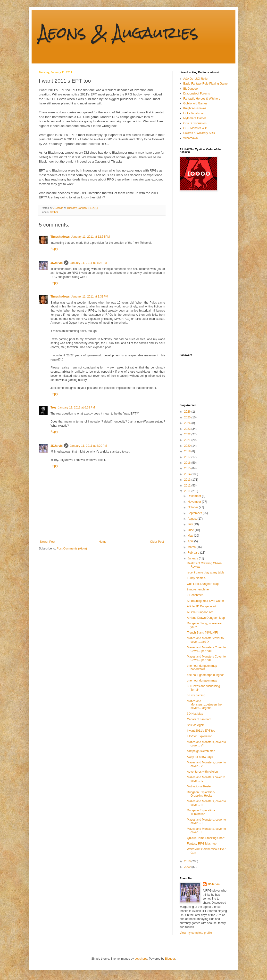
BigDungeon (191, 89)
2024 (188, 423)
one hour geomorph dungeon (206, 675)
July (191, 524)
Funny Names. (196, 578)
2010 (188, 861)
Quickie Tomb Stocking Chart (206, 838)
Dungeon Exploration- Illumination (201, 812)
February (194, 553)
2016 (188, 463)
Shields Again (196, 725)
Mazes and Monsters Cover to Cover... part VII (206, 658)
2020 (188, 446)
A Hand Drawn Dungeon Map (206, 618)
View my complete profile (196, 933)
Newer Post (48, 542)
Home (103, 542)
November (195, 502)
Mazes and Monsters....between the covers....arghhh (204, 705)
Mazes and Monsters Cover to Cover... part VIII (206, 649)
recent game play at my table (206, 572)
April (191, 541)
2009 (188, 867)
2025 (188, 417)
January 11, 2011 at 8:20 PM (88, 446)
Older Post (157, 542)
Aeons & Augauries (119, 32)
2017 (188, 457)
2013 (188, 480)
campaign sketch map (201, 751)
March (192, 547)
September (195, 513)
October (193, 507)
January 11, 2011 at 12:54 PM (90, 237)
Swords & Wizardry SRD (199, 133)
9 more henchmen (199, 589)
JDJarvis (57, 263)
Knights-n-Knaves (195, 108)
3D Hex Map (195, 714)
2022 (188, 434)
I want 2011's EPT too (201, 731)
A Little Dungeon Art (200, 612)
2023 (188, 429)
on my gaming (196, 695)
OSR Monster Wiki (195, 128)
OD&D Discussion (195, 123)
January (193, 558)
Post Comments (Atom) (72, 549)
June (191, 530)
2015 (188, 468)
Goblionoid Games (195, 103)
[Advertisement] (199, 272)
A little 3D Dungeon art (201, 606)
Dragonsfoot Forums (196, 94)
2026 (188, 412)
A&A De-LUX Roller (196, 79)
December (195, 496)
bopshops (141, 959)
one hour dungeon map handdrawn (202, 667)
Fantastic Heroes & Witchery (202, 99)
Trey (54, 408)
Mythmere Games (195, 118)
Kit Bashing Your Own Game (205, 601)
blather (54, 212)
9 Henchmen (195, 595)
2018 (188, 451)
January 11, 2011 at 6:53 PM (76, 408)
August (193, 519)
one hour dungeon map (202, 681)
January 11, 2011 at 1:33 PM (90, 297)
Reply (54, 249)
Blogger (170, 959)
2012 (188, 486)
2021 (188, 440)
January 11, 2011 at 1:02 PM (88, 263)
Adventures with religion (202, 772)
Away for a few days (200, 757)
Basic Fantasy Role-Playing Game (205, 84)
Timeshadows (60, 237)
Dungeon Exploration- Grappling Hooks (201, 794)
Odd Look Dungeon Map (203, 584)
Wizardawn (190, 138)
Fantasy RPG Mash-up (202, 844)
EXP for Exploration (200, 736)
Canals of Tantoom (199, 719)
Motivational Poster (199, 786)
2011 (188, 491)
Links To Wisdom (194, 113)
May (191, 536)
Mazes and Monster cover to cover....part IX (205, 640)
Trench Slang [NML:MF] (202, 633)
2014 (188, 474)
